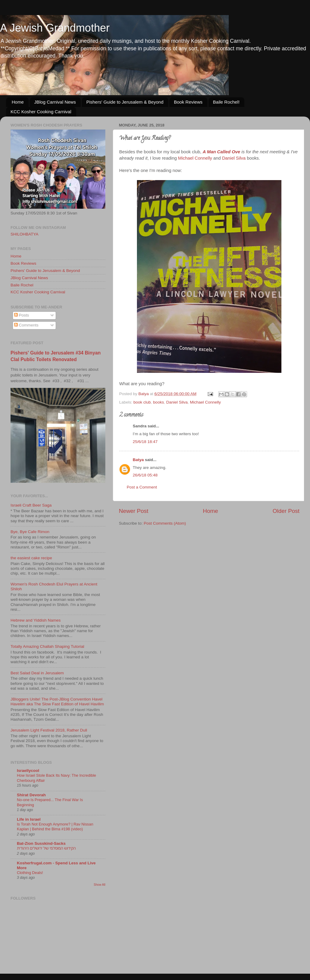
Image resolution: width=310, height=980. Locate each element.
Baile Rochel (22, 285)
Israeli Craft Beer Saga (31, 505)
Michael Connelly (195, 158)
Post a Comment (142, 487)
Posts (22, 315)
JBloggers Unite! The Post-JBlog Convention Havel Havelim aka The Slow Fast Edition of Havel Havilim (57, 702)
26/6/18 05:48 (145, 475)
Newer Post (134, 511)
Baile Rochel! (226, 102)
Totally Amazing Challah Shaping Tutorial (47, 646)
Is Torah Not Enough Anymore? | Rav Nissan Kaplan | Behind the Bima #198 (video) (55, 827)
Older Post (286, 511)
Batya (138, 460)
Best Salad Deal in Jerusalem (37, 673)
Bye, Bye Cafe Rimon (30, 532)
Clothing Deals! (30, 873)
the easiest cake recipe (31, 558)
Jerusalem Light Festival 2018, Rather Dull (49, 730)
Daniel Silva (234, 158)
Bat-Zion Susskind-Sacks (41, 843)
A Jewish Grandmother (55, 28)
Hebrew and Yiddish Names (36, 620)
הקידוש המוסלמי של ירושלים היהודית (46, 848)
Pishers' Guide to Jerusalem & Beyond (125, 102)
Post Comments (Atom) (165, 523)
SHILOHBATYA (25, 234)
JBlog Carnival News (55, 102)
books (159, 402)
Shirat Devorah (31, 795)
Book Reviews (188, 102)
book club (142, 402)
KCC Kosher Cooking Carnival (41, 112)
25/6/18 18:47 (145, 442)
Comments (26, 325)
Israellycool (28, 771)
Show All (99, 885)
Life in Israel (29, 819)
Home (18, 102)
